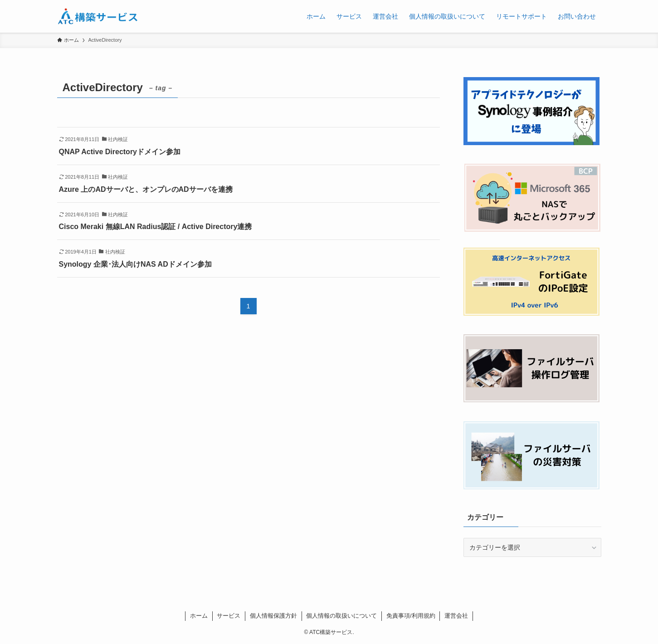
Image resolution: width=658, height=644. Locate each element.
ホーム (199, 616)
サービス (229, 616)
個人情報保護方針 (273, 616)
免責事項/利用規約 (411, 616)
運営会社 (456, 616)
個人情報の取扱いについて (341, 616)
